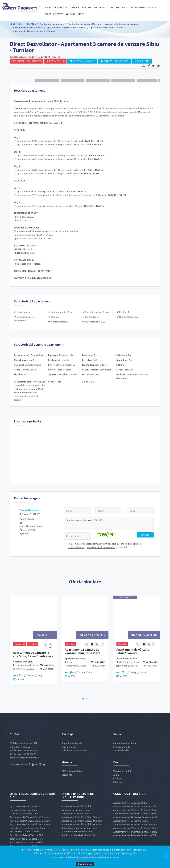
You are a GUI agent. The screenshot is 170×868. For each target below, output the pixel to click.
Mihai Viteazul (125, 662)
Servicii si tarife (121, 750)
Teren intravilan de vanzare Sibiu (26, 839)
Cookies (117, 778)
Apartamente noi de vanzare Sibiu (130, 803)
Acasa (48, 7)
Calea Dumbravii (23, 665)
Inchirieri (100, 7)
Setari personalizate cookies (101, 547)
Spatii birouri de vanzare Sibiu (25, 831)
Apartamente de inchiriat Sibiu (77, 806)
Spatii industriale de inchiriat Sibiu (79, 835)
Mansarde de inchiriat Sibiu (75, 810)
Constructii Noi (118, 7)
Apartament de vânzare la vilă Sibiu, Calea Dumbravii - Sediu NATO (33, 656)
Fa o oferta (142, 61)
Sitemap (117, 782)
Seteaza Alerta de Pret (114, 61)
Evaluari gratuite (122, 747)
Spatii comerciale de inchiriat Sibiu (79, 828)
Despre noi (61, 7)
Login (70, 14)
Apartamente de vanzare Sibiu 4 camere (30, 824)
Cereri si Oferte (54, 14)
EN (81, 14)
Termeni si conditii (122, 771)
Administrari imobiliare (125, 743)
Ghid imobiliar (69, 747)
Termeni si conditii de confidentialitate (70, 857)
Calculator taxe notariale (74, 750)
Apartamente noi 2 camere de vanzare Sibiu (135, 810)
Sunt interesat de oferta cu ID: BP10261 (109, 523)
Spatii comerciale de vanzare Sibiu (27, 828)
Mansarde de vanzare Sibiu (23, 810)
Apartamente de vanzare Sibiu (25, 806)
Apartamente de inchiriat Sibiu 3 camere (82, 821)
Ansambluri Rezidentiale (145, 7)
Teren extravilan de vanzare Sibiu (26, 842)
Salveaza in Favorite (82, 61)
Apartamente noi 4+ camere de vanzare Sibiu (136, 817)
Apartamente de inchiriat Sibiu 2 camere (82, 817)
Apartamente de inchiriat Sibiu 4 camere (82, 824)
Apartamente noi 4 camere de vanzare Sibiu (135, 835)
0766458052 (27, 519)
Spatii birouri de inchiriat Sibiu (77, 831)
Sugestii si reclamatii (72, 743)
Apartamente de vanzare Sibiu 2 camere (30, 817)
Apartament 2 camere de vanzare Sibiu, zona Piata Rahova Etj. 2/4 (83, 653)
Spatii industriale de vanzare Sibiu (27, 835)
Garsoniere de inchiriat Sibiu (76, 814)
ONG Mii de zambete (72, 771)
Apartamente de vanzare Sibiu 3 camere (30, 821)
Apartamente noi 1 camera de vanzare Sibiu (135, 806)
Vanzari (86, 7)
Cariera (74, 7)
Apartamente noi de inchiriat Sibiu (131, 821)
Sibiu (35, 665)
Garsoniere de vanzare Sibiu (24, 814)
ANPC (116, 775)
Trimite (145, 535)
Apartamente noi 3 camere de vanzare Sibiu (135, 814)
